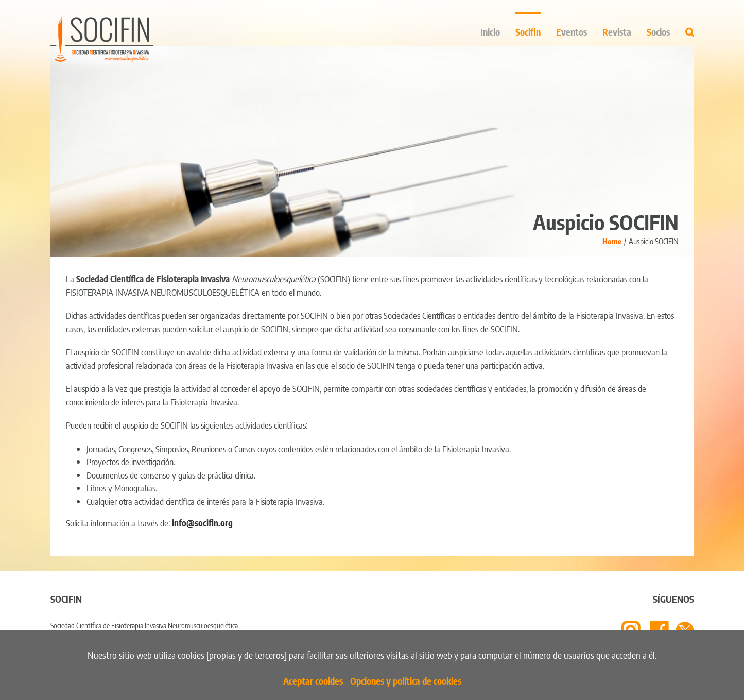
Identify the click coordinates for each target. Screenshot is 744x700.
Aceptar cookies (313, 681)
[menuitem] (498, 29)
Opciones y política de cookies (406, 681)
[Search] (690, 29)
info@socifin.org (202, 523)
